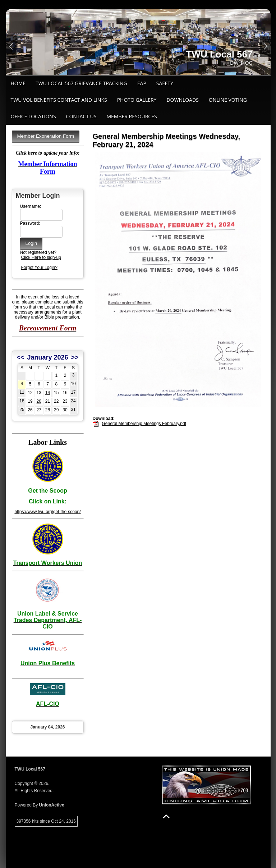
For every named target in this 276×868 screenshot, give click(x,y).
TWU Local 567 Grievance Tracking (81, 83)
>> (75, 357)
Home (18, 83)
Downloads (182, 100)
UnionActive (52, 805)
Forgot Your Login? (39, 268)
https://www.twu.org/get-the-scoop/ (47, 512)
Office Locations (33, 116)
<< (21, 357)
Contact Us (81, 116)
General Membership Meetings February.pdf (144, 424)
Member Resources (132, 116)
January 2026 (47, 357)
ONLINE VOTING (228, 100)
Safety (165, 83)
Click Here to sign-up (41, 257)
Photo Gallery (137, 100)
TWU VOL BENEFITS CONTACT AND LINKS (59, 100)
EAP (142, 83)
